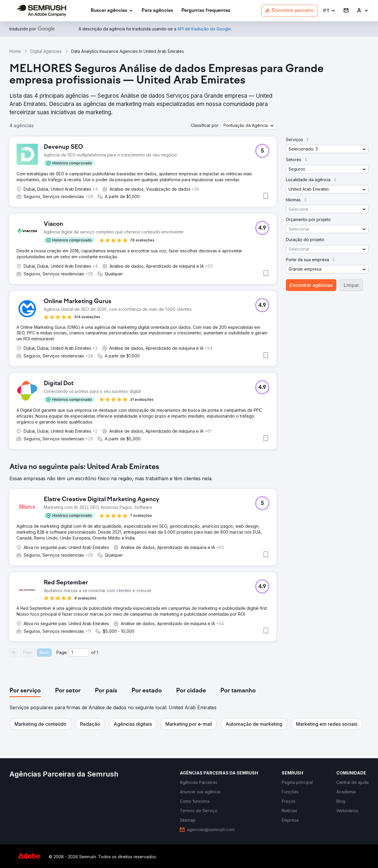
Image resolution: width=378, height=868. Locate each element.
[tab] (25, 691)
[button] (329, 11)
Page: (62, 652)
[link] (157, 11)
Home (15, 51)
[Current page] (79, 653)
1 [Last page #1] (97, 652)
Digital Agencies (46, 51)
